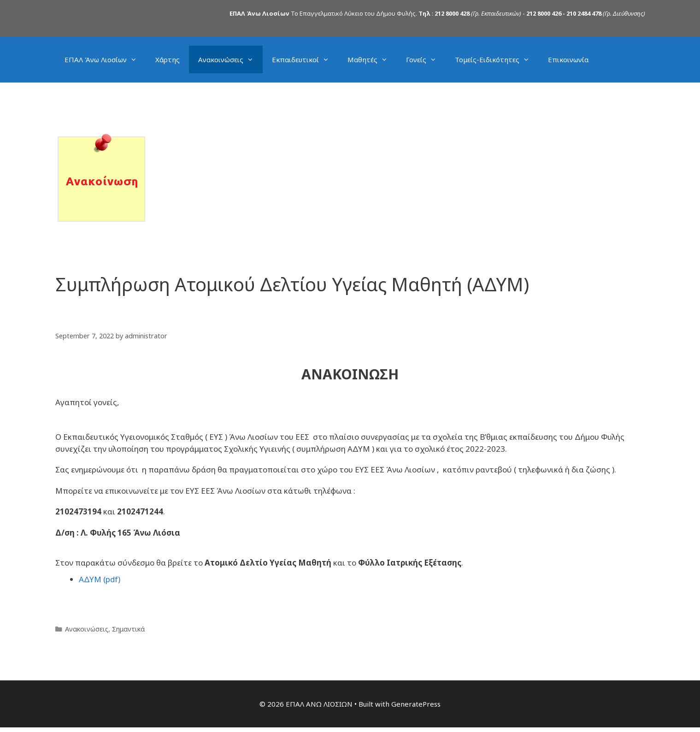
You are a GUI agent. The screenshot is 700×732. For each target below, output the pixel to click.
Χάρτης (168, 59)
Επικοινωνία (568, 59)
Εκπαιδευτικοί (305, 59)
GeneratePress (416, 703)
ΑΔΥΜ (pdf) (100, 579)
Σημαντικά (128, 629)
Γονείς (426, 59)
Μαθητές (372, 59)
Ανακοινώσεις (230, 59)
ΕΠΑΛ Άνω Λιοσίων (105, 59)
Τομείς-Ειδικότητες (497, 59)
